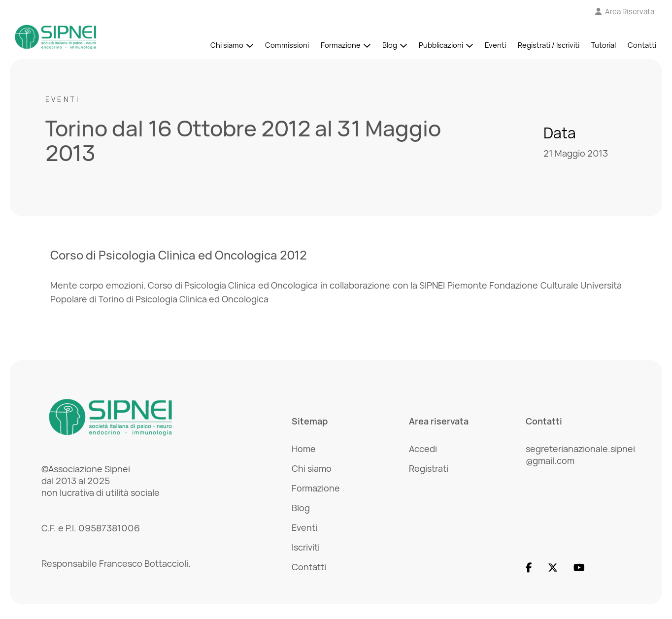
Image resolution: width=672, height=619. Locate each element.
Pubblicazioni (441, 45)
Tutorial (604, 45)
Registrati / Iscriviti (549, 45)
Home (304, 449)
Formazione (341, 45)
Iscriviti (306, 547)
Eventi (495, 45)
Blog (390, 45)
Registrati (429, 468)
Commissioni (287, 45)
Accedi (423, 449)
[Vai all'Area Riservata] (625, 12)
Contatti (642, 45)
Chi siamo (227, 45)
